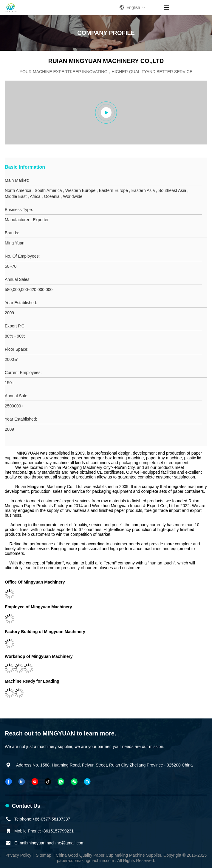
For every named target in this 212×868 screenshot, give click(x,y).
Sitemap (43, 855)
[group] (106, 113)
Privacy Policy (18, 855)
